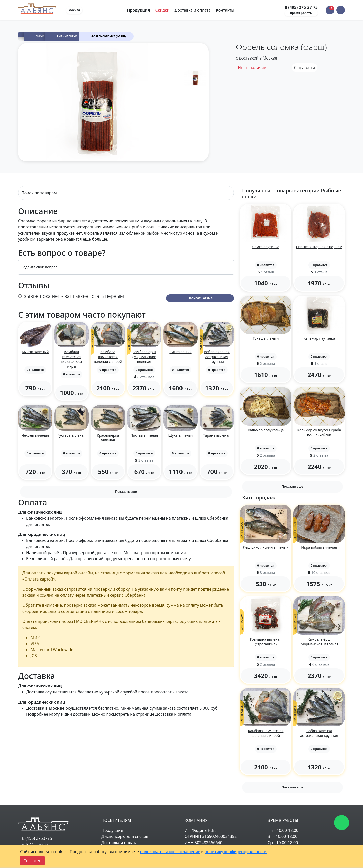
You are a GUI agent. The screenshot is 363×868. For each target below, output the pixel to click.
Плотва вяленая (144, 435)
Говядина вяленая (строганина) (266, 642)
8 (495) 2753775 (37, 838)
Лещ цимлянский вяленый (266, 547)
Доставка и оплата (192, 10)
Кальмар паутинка (319, 338)
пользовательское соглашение (170, 852)
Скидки (162, 10)
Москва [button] (74, 10)
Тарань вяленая (217, 435)
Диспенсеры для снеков (125, 836)
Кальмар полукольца (266, 430)
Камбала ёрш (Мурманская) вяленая (144, 356)
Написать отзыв (200, 298)
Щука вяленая (181, 435)
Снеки (40, 36)
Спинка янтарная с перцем (319, 247)
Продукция (112, 830)
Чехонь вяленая (35, 435)
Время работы (301, 13)
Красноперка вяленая (108, 438)
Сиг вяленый (180, 352)
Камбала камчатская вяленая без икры (72, 359)
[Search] (126, 193)
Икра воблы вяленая (319, 547)
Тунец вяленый (266, 338)
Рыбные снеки (67, 36)
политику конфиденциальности (236, 852)
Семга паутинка (266, 247)
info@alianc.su (36, 844)
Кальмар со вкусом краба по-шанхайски (319, 432)
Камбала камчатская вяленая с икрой (108, 356)
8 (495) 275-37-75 (301, 7)
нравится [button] (305, 68)
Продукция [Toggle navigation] (139, 10)
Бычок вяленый (35, 352)
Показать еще (126, 492)
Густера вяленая (72, 435)
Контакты (225, 10)
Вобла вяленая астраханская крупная (217, 356)
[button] (341, 10)
